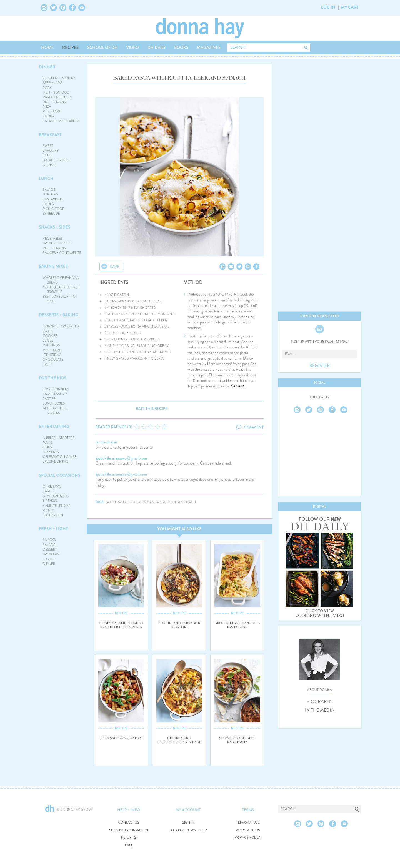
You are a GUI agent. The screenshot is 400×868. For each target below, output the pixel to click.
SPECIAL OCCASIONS (60, 475)
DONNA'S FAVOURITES (61, 326)
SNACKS (49, 540)
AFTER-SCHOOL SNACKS (55, 411)
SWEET (48, 146)
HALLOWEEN (53, 515)
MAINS (48, 443)
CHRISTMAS (52, 486)
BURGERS (50, 194)
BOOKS (181, 47)
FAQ (128, 845)
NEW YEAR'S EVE (56, 496)
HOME (47, 47)
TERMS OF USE (248, 823)
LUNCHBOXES (54, 403)
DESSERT (50, 550)
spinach (189, 502)
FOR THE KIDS (53, 378)
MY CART (350, 7)
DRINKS (49, 165)
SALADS (49, 190)
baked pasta (116, 502)
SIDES (47, 447)
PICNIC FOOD (54, 209)
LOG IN (328, 7)
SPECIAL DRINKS (56, 461)
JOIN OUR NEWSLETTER (188, 830)
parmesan (145, 502)
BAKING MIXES (53, 266)
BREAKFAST (50, 135)
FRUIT (47, 364)
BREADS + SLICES (56, 160)
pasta (160, 502)
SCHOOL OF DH (102, 47)
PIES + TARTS (53, 111)
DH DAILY (157, 47)
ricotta (173, 502)
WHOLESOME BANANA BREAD (61, 280)
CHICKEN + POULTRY (59, 78)
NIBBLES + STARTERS (59, 438)
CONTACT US (129, 823)
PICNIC (48, 510)
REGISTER (320, 366)
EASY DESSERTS (55, 394)
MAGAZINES (209, 47)
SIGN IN (188, 823)
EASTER (49, 491)
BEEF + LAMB (53, 83)
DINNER (47, 67)
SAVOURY (51, 150)
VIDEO (132, 47)
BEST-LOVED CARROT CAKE (60, 299)
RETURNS (129, 838)
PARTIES (49, 399)
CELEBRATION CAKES (60, 457)
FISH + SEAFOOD (56, 92)
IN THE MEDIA (320, 710)
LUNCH (46, 179)
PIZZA (47, 107)
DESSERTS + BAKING (59, 315)
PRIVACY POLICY (248, 838)
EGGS (47, 155)
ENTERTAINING (54, 427)
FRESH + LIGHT (53, 529)
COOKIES (50, 336)
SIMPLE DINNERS (56, 389)
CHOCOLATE (53, 360)
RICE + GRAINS (54, 102)
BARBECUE (51, 214)
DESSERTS (51, 452)
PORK (47, 88)
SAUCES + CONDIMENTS (62, 253)
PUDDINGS (51, 345)
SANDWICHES (54, 199)
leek (132, 502)
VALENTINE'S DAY (56, 506)
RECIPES (70, 47)
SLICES (48, 340)
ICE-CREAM (52, 355)
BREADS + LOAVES (57, 243)
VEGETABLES (53, 239)
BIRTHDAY (51, 501)
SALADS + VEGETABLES (61, 121)
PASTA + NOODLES (57, 97)
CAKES (48, 331)
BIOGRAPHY (320, 702)
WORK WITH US (248, 830)
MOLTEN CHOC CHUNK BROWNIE (61, 289)
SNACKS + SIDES (55, 227)
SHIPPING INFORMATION (129, 830)
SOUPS (48, 116)
